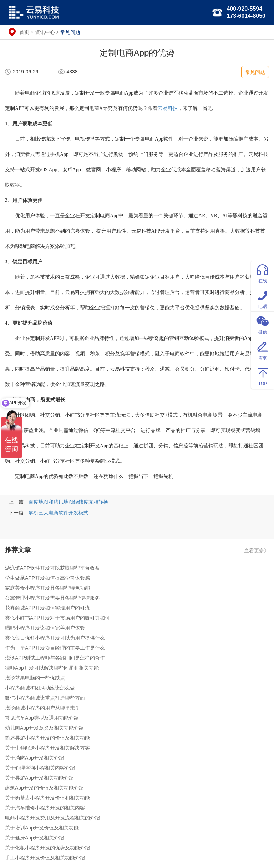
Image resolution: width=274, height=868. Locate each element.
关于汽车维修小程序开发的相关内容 (45, 808)
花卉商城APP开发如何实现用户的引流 (47, 608)
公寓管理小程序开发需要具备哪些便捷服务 (52, 598)
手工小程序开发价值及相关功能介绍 (45, 858)
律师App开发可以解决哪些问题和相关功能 (52, 668)
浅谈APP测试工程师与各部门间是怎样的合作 (55, 658)
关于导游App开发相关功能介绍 (39, 778)
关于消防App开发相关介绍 (34, 758)
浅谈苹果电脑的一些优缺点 (35, 678)
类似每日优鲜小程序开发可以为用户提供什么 (55, 638)
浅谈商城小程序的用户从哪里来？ (42, 708)
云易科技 (168, 108)
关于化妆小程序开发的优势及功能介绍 (47, 848)
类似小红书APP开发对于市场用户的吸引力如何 (57, 618)
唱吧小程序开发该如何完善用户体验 (45, 628)
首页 (24, 32)
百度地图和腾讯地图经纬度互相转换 (68, 502)
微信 (263, 324)
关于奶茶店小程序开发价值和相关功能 (47, 798)
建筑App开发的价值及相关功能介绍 (44, 788)
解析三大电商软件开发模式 (59, 513)
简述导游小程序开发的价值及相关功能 (47, 738)
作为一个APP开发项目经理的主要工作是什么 (55, 648)
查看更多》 (257, 550)
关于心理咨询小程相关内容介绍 (40, 768)
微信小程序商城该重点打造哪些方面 (45, 698)
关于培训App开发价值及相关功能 (42, 828)
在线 (263, 273)
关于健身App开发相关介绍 (34, 838)
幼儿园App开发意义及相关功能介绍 (44, 728)
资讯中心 (45, 32)
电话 (263, 298)
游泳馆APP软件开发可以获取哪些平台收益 (52, 568)
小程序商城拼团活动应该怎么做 (40, 688)
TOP (263, 375)
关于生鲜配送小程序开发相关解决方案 (47, 748)
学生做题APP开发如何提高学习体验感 (47, 578)
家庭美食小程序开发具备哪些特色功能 (47, 588)
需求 (263, 350)
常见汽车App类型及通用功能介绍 (42, 718)
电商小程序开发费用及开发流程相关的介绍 (52, 818)
